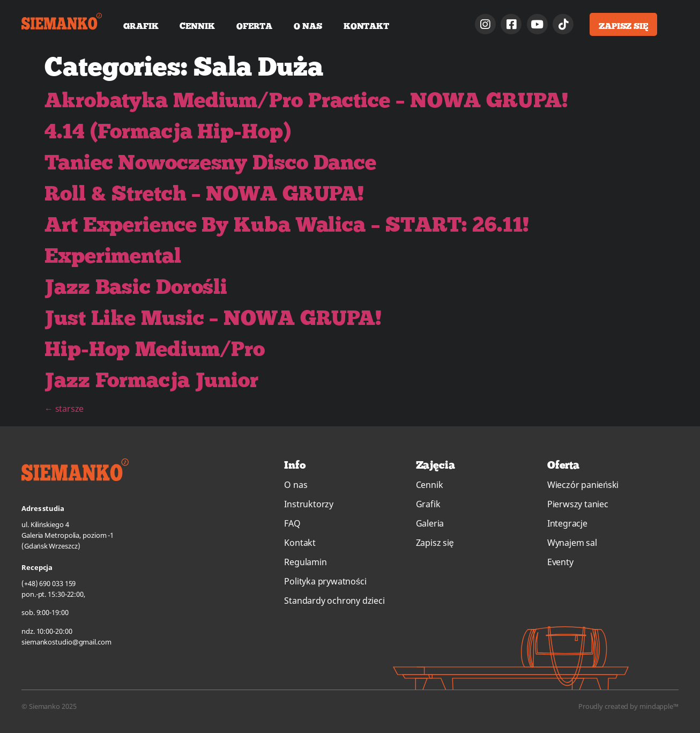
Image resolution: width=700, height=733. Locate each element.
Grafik (141, 26)
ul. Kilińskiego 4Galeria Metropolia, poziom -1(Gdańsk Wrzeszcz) (68, 535)
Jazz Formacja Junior (151, 379)
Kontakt (366, 26)
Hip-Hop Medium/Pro (155, 348)
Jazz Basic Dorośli (136, 286)
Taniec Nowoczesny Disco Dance (210, 162)
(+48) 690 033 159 (49, 583)
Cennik (197, 26)
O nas (308, 26)
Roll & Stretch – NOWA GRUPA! (204, 193)
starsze (64, 409)
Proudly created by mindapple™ (628, 706)
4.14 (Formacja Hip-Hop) (168, 131)
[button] (623, 24)
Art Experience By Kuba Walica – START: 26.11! (287, 224)
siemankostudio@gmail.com (66, 642)
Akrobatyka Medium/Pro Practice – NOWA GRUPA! (306, 99)
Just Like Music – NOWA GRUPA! (213, 317)
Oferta (254, 26)
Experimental (113, 255)
